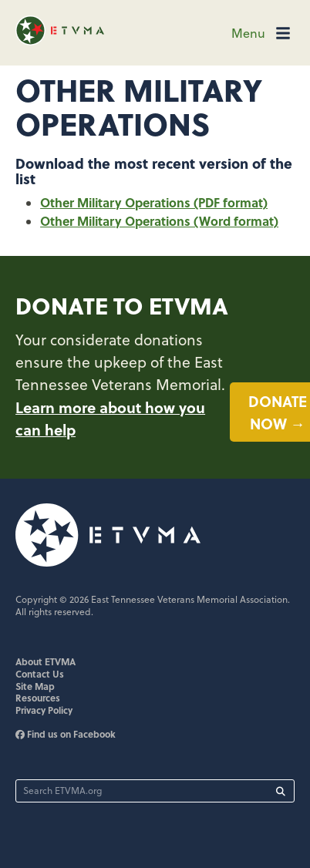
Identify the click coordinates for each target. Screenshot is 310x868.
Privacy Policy (44, 710)
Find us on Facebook (66, 734)
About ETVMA (45, 661)
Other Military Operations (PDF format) (154, 202)
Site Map (35, 686)
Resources (38, 698)
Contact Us (40, 674)
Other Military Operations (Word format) (159, 221)
